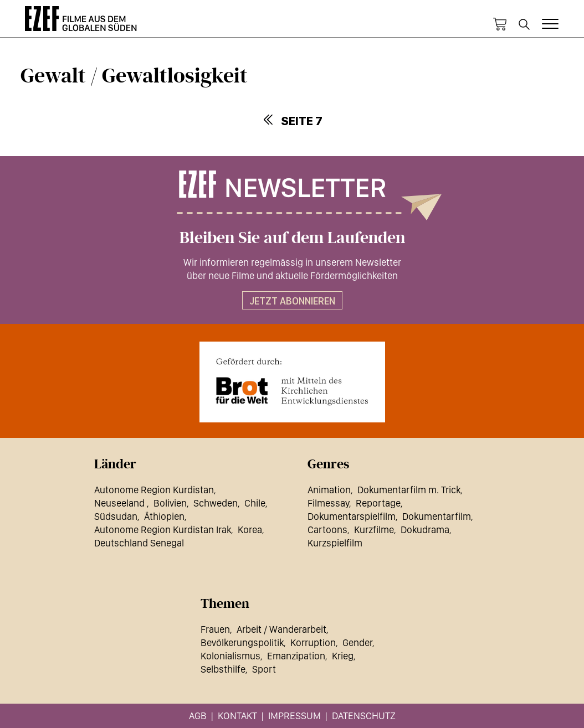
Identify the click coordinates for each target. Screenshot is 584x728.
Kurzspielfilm (335, 543)
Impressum (294, 716)
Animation (329, 490)
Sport (264, 669)
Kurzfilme (374, 530)
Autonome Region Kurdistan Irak (163, 530)
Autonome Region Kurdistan (154, 490)
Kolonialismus (230, 656)
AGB (198, 716)
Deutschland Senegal (139, 543)
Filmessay (328, 503)
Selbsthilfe (223, 669)
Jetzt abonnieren (292, 301)
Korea (250, 530)
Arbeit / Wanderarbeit (281, 629)
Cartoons (327, 530)
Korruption (313, 642)
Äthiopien (164, 516)
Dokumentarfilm (437, 516)
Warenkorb (500, 24)
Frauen (215, 629)
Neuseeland (121, 503)
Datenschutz (364, 716)
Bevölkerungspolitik (242, 642)
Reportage (378, 503)
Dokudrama (425, 530)
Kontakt (237, 716)
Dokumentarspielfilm (352, 516)
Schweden (216, 503)
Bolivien (170, 503)
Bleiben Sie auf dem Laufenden (292, 238)
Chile (255, 503)
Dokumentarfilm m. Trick (409, 490)
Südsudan (116, 516)
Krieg (343, 656)
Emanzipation (296, 656)
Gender (357, 642)
